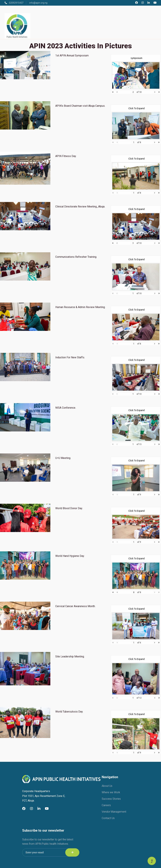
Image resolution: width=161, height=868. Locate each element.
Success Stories (111, 799)
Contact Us (108, 818)
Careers (106, 805)
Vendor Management (114, 812)
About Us (107, 786)
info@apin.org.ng (38, 3)
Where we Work (111, 792)
